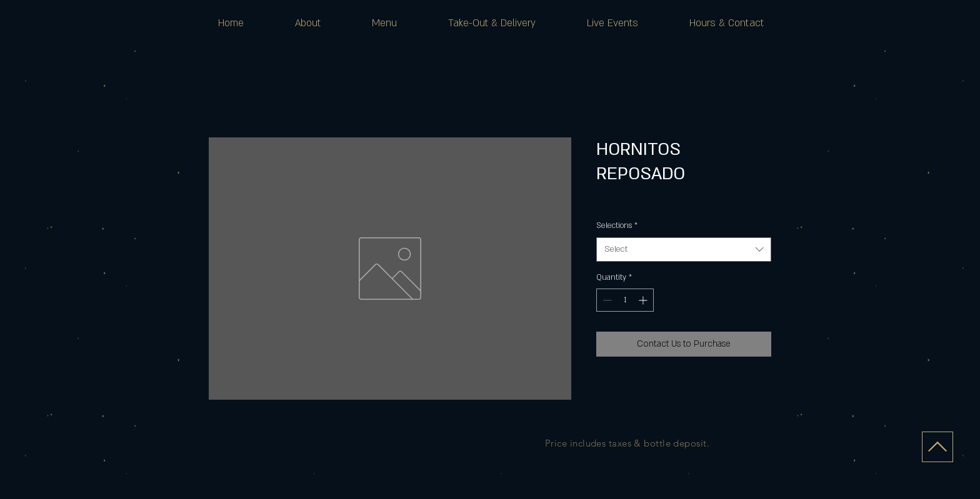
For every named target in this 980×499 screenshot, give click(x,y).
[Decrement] (606, 300)
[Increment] (644, 300)
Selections (617, 225)
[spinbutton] (625, 300)
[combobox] (684, 249)
